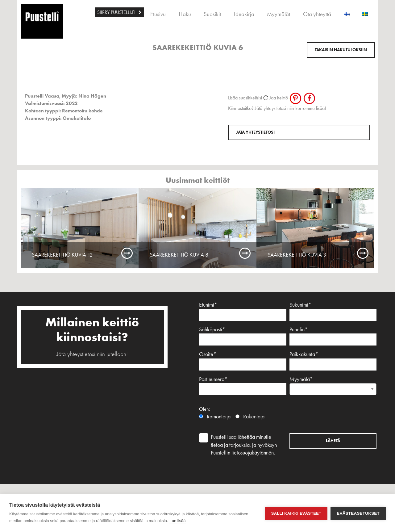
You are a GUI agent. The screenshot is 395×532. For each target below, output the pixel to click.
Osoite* (243, 360)
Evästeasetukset (358, 513)
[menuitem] (119, 12)
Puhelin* (333, 336)
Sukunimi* (333, 311)
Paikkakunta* (333, 360)
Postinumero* (243, 385)
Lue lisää (177, 521)
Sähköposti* (243, 336)
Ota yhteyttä (317, 14)
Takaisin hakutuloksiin (341, 50)
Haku (185, 14)
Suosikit (212, 14)
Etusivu (158, 14)
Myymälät (279, 14)
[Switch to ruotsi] (365, 12)
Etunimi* (243, 311)
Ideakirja (244, 14)
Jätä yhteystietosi (255, 132)
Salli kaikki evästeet (296, 513)
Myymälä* (333, 384)
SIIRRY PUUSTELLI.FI (116, 12)
